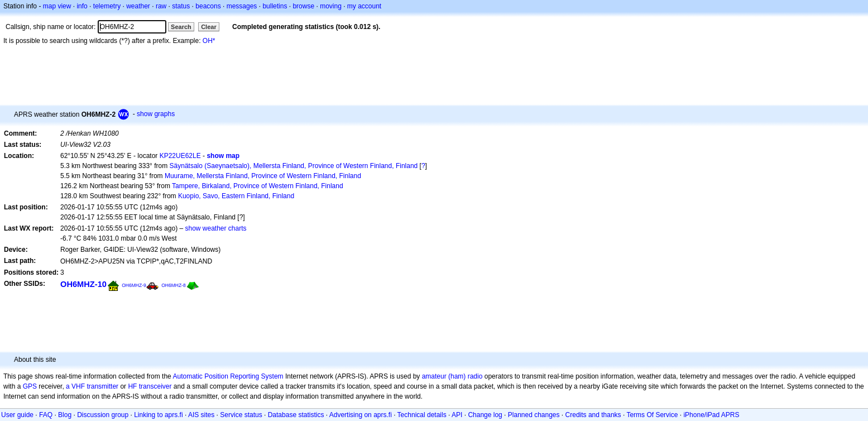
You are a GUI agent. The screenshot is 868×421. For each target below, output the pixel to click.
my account (364, 6)
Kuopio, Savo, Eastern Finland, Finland (236, 196)
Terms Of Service (652, 415)
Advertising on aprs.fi (361, 415)
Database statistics (296, 415)
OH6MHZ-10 (83, 284)
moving (331, 6)
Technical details (422, 415)
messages (242, 6)
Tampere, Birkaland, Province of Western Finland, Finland (258, 186)
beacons (208, 6)
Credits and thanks (593, 415)
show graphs (156, 114)
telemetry (107, 6)
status (181, 6)
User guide (17, 415)
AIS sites (201, 415)
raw (161, 6)
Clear (209, 27)
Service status (241, 415)
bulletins (275, 6)
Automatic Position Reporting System (228, 376)
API (457, 415)
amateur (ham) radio (452, 376)
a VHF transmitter (92, 386)
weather (138, 6)
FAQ (46, 415)
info (82, 6)
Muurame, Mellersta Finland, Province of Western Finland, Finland (263, 176)
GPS (30, 386)
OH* (209, 41)
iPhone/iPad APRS (711, 415)
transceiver (155, 386)
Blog (65, 415)
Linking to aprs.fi (158, 415)
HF (132, 386)
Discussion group (103, 415)
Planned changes (534, 415)
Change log (485, 415)
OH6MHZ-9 (134, 285)
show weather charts (215, 228)
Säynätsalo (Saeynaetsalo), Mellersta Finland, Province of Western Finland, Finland (294, 166)
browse (303, 6)
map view (57, 6)
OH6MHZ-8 (174, 285)
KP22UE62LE (180, 156)
